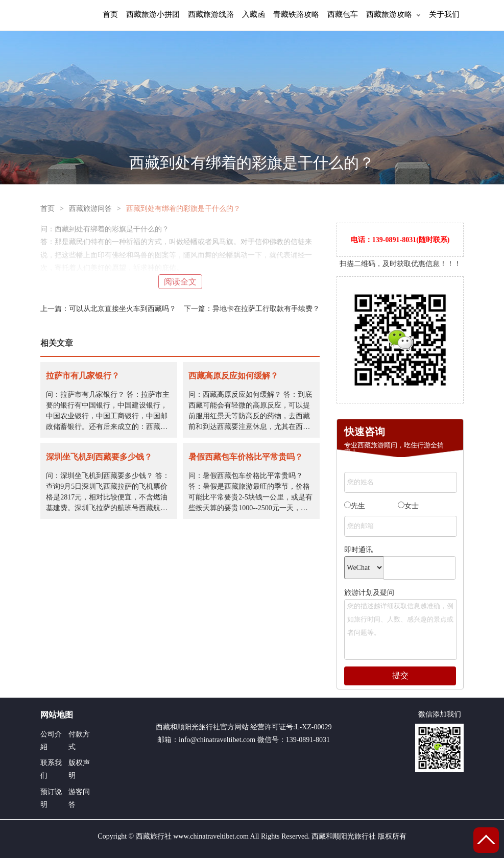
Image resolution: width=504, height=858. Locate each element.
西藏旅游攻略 (389, 14)
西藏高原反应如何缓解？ (233, 376)
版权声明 (79, 769)
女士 (408, 506)
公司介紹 (51, 741)
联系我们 (51, 769)
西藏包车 (343, 14)
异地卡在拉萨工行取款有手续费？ (266, 309)
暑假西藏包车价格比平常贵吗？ (246, 457)
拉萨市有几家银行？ (83, 376)
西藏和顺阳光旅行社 (188, 727)
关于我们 (444, 14)
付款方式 (79, 741)
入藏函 (254, 14)
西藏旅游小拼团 (153, 14)
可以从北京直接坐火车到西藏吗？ (123, 309)
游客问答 (79, 798)
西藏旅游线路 (211, 14)
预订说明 (51, 798)
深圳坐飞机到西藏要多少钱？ (99, 457)
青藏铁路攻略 (296, 14)
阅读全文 (180, 282)
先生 (355, 506)
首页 (110, 14)
